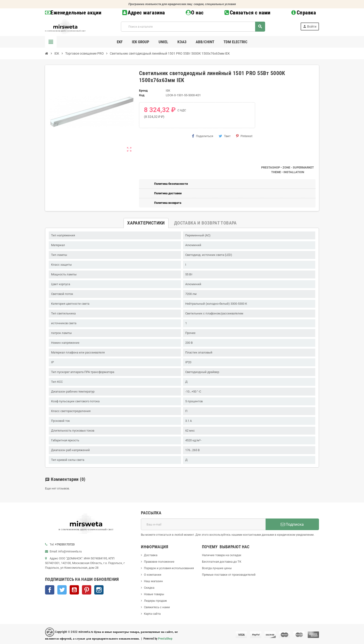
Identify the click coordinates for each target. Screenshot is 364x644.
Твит (225, 136)
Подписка (292, 524)
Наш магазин (153, 581)
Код (142, 95)
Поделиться (203, 136)
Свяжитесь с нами (157, 607)
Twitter (62, 590)
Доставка (151, 555)
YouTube (74, 590)
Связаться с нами (248, 13)
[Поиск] (193, 27)
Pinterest (244, 136)
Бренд (143, 91)
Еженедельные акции (73, 13)
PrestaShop (165, 639)
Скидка (149, 588)
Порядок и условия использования (169, 568)
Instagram (99, 590)
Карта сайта (152, 614)
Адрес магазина (144, 13)
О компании (153, 575)
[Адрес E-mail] (203, 524)
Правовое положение (159, 562)
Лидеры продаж (155, 601)
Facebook (50, 590)
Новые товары (154, 594)
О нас (195, 13)
